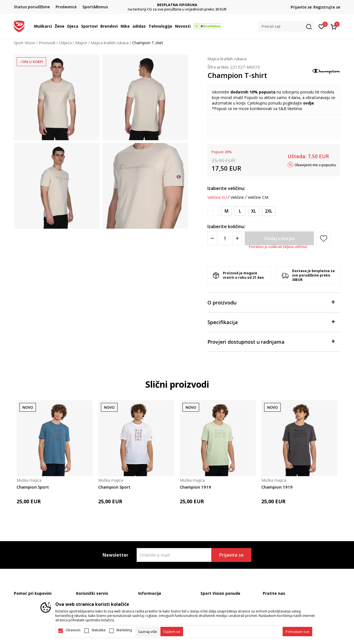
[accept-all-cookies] (297, 632)
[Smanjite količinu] (212, 238)
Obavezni (73, 630)
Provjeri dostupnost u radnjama (271, 341)
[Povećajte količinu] (237, 238)
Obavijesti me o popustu (315, 165)
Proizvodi (47, 43)
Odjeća (65, 43)
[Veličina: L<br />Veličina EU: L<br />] (240, 211)
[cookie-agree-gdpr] (172, 632)
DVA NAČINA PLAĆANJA (177, 5)
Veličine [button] (237, 197)
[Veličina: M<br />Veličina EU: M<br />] (226, 211)
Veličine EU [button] (217, 197)
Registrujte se (327, 7)
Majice (81, 43)
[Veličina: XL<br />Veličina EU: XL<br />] (254, 211)
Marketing (124, 630)
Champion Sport (33, 487)
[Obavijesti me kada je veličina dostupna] (213, 211)
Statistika (98, 630)
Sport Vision (24, 43)
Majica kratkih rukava (110, 43)
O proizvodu (271, 302)
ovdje (309, 103)
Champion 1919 (195, 487)
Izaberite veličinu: (226, 188)
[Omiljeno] (322, 26)
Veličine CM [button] (258, 197)
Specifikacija (271, 322)
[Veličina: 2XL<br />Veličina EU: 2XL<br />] (269, 211)
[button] (286, 26)
